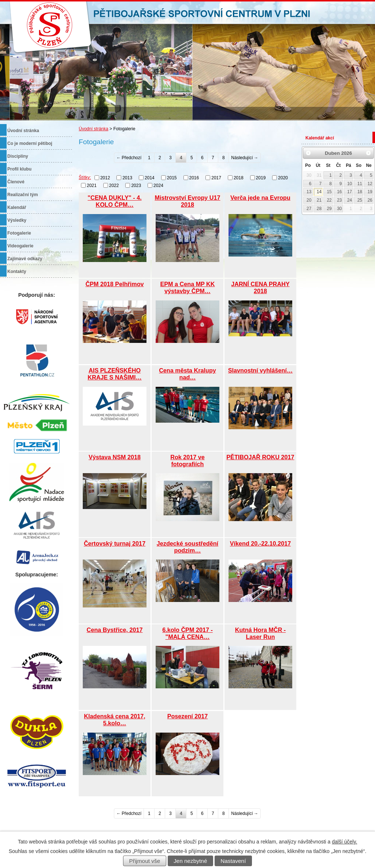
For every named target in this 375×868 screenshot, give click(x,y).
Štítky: (85, 177)
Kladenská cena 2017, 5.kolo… (114, 720)
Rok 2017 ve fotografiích (187, 461)
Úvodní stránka (94, 129)
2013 (127, 178)
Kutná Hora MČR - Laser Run (261, 633)
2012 (105, 178)
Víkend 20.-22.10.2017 (260, 543)
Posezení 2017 (188, 716)
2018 (239, 178)
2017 (216, 178)
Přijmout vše (145, 861)
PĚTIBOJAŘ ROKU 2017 (260, 457)
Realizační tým (23, 195)
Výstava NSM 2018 (115, 457)
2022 (114, 186)
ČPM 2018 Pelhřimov (114, 284)
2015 (172, 178)
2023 (136, 186)
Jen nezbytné (190, 861)
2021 (92, 186)
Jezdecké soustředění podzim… (187, 547)
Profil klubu (19, 169)
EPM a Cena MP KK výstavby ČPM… (187, 287)
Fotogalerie (19, 233)
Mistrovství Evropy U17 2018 (187, 201)
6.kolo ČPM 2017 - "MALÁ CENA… (187, 633)
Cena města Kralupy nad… (187, 374)
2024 (158, 186)
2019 (261, 178)
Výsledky (17, 220)
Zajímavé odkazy (25, 259)
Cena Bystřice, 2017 (115, 630)
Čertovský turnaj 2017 (115, 543)
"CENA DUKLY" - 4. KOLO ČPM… (114, 201)
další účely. (344, 842)
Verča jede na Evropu (260, 198)
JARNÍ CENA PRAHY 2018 (260, 287)
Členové (16, 182)
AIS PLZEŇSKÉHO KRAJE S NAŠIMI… (115, 374)
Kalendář (17, 207)
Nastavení (233, 861)
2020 (283, 178)
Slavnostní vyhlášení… (260, 370)
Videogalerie (20, 246)
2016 (194, 178)
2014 (150, 178)
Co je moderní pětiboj (30, 143)
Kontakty (17, 272)
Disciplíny (18, 156)
